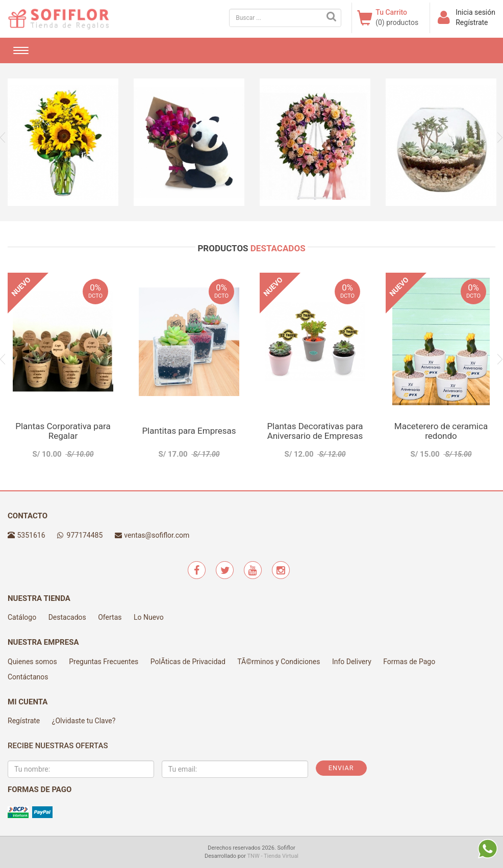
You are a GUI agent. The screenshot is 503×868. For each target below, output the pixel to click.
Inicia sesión (475, 12)
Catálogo (22, 617)
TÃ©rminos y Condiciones (279, 662)
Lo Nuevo (149, 617)
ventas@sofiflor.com (157, 535)
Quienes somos (32, 662)
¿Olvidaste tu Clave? (84, 721)
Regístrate (472, 22)
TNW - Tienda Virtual (273, 856)
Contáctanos (28, 677)
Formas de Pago (409, 662)
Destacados (67, 617)
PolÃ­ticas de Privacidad (188, 662)
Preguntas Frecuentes (104, 662)
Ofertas (110, 617)
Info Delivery (352, 662)
